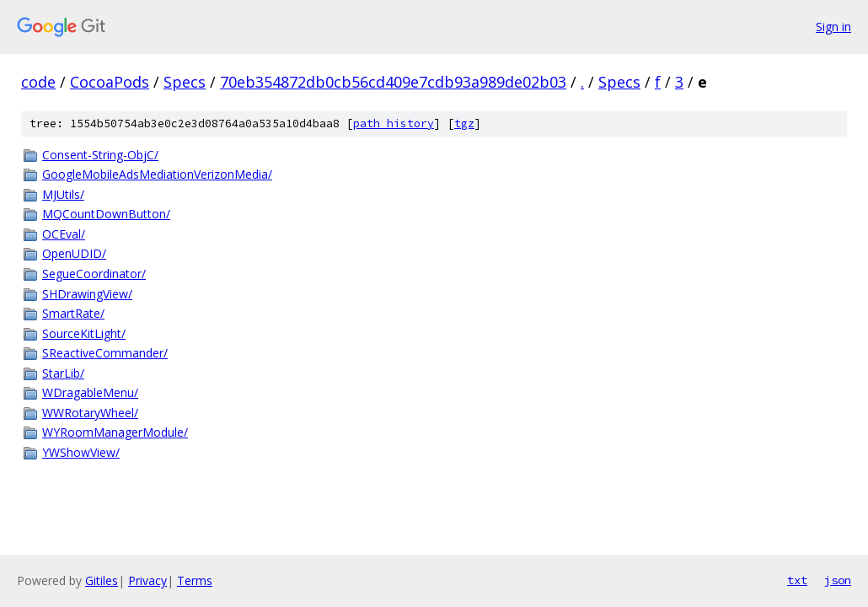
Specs (185, 82)
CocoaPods (110, 82)
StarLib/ (63, 373)
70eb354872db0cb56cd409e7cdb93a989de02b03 (393, 82)
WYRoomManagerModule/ (115, 432)
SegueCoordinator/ (94, 274)
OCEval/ (64, 234)
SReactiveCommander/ (105, 353)
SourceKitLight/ (84, 333)
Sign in (833, 27)
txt (797, 580)
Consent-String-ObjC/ (100, 155)
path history (394, 124)
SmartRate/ (73, 313)
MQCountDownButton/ (106, 214)
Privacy (147, 580)
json (838, 580)
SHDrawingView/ (87, 294)
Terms (195, 580)
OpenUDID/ (74, 253)
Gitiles (102, 580)
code (38, 82)
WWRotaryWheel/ (90, 413)
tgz (464, 124)
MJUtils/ (63, 194)
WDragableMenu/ (90, 392)
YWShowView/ (81, 452)
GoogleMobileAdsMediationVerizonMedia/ (157, 174)
